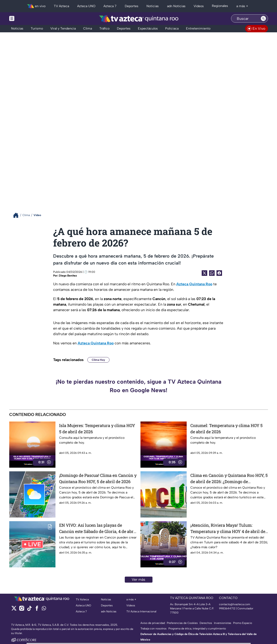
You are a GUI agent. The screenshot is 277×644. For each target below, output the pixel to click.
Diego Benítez (68, 276)
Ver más (138, 579)
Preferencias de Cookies (182, 623)
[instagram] (22, 610)
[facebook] (37, 610)
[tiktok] (29, 610)
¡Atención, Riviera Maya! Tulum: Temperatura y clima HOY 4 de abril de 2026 (228, 528)
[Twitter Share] (204, 273)
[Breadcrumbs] (18, 215)
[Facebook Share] (219, 273)
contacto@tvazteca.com (235, 604)
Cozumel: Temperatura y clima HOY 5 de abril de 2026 (227, 429)
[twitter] (14, 610)
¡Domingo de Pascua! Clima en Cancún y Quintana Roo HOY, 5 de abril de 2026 (98, 478)
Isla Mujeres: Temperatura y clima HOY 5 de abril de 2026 (97, 429)
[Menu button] (28, 19)
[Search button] (263, 18)
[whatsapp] (44, 609)
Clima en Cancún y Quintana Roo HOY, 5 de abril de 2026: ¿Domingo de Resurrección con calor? (229, 478)
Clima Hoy (98, 360)
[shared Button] (212, 273)
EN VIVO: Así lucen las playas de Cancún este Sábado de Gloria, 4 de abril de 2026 (98, 528)
